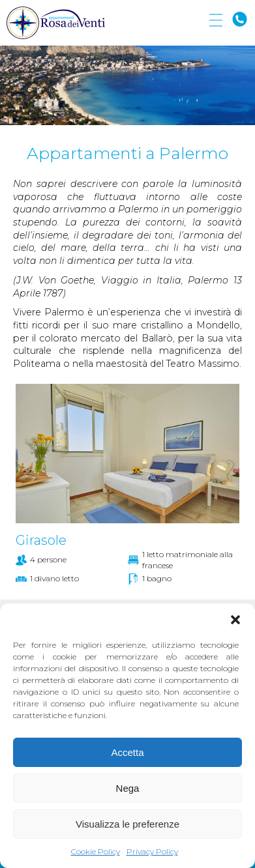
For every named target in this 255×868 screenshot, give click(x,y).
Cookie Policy (96, 851)
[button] (235, 620)
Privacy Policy (152, 851)
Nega (128, 788)
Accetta (127, 752)
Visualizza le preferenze (127, 824)
